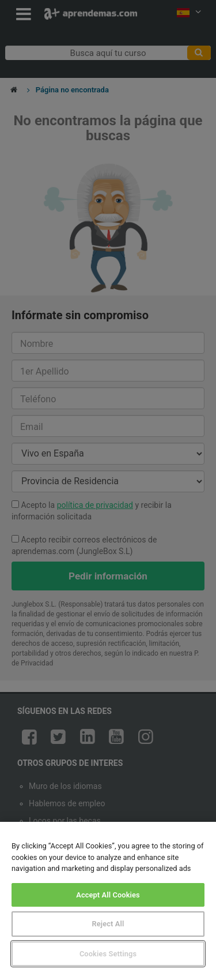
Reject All (108, 924)
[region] (108, 901)
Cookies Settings (108, 954)
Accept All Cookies (108, 895)
